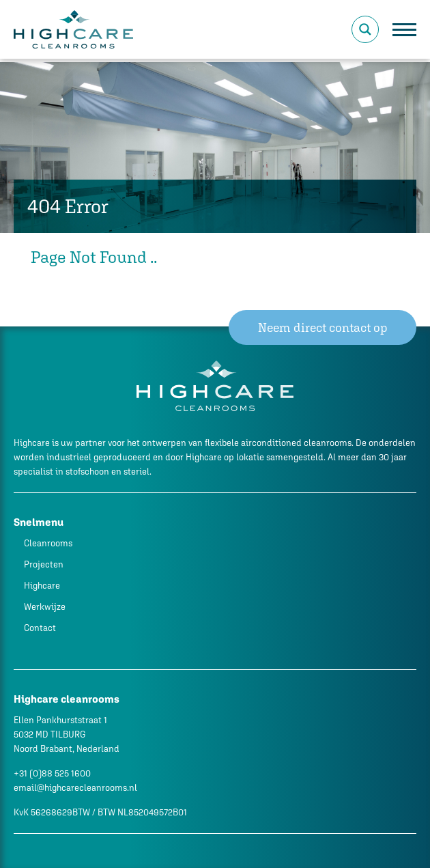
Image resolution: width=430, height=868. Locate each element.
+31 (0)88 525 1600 (52, 773)
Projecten (44, 564)
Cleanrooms (48, 543)
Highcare (42, 586)
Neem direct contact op (323, 327)
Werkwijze (45, 607)
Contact (40, 628)
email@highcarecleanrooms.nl (75, 788)
